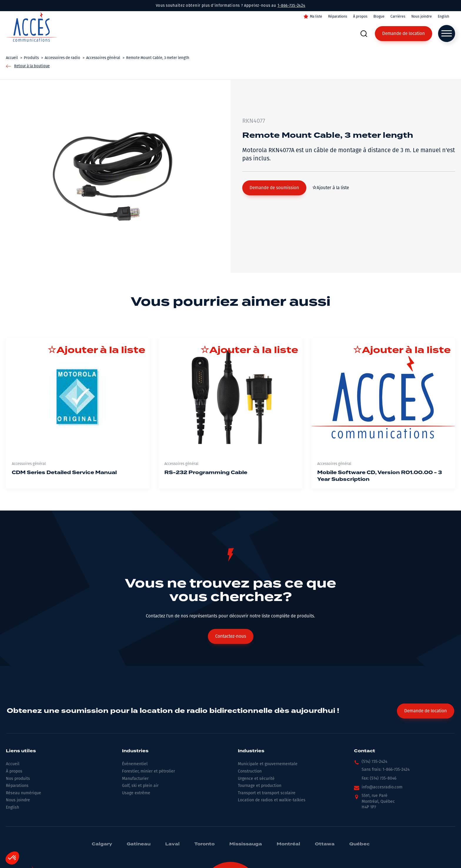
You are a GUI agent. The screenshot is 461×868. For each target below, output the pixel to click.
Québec (359, 844)
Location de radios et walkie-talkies (272, 800)
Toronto (204, 844)
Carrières (398, 16)
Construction (250, 771)
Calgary (102, 844)
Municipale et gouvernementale (268, 764)
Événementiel (135, 764)
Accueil (13, 764)
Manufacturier (135, 779)
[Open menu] (447, 33)
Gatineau (139, 844)
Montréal (288, 844)
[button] (274, 188)
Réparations (338, 16)
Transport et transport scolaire (267, 793)
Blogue (379, 16)
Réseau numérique (24, 793)
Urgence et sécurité (256, 779)
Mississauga (246, 844)
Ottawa (325, 844)
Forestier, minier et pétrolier (148, 771)
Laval (172, 844)
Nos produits (18, 779)
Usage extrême (136, 793)
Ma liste (316, 16)
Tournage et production (260, 786)
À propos (360, 16)
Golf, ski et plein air (140, 786)
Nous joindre (422, 16)
